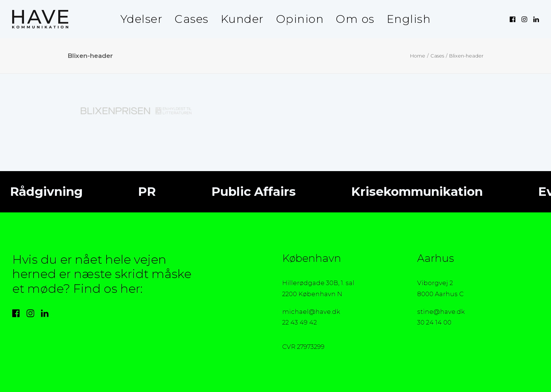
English (409, 19)
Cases (192, 19)
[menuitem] (142, 19)
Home (418, 56)
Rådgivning (41, 191)
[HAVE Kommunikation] (40, 19)
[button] (513, 19)
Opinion (300, 19)
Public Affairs (248, 191)
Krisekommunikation (412, 191)
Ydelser (142, 19)
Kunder (242, 19)
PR (142, 191)
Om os (355, 19)
